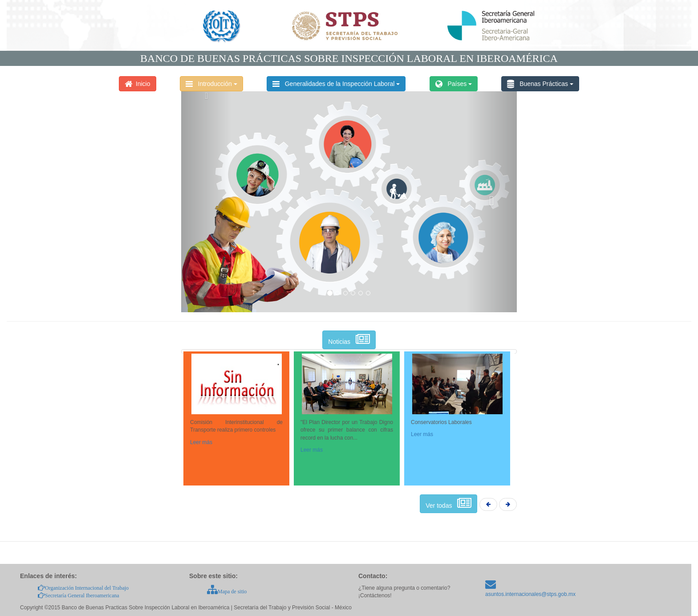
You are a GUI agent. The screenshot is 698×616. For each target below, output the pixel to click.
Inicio (137, 84)
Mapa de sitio (227, 592)
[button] (206, 201)
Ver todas (448, 504)
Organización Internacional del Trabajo (83, 588)
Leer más (201, 442)
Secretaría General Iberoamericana (79, 596)
